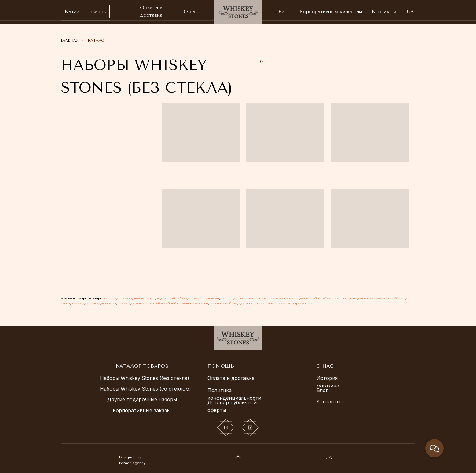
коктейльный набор (165, 303)
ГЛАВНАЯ (70, 40)
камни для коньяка (133, 303)
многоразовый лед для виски (233, 303)
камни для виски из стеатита (244, 299)
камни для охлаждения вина (94, 303)
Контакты (328, 402)
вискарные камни (301, 303)
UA (329, 457)
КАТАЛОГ (97, 40)
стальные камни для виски (353, 299)
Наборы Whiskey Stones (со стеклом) (145, 389)
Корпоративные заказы (142, 410)
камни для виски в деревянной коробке (299, 299)
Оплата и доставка (231, 378)
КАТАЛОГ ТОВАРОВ (142, 366)
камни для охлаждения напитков (130, 299)
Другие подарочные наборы (142, 399)
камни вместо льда (271, 303)
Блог (322, 390)
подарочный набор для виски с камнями (188, 299)
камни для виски (195, 303)
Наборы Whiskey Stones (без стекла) (145, 378)
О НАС (325, 366)
